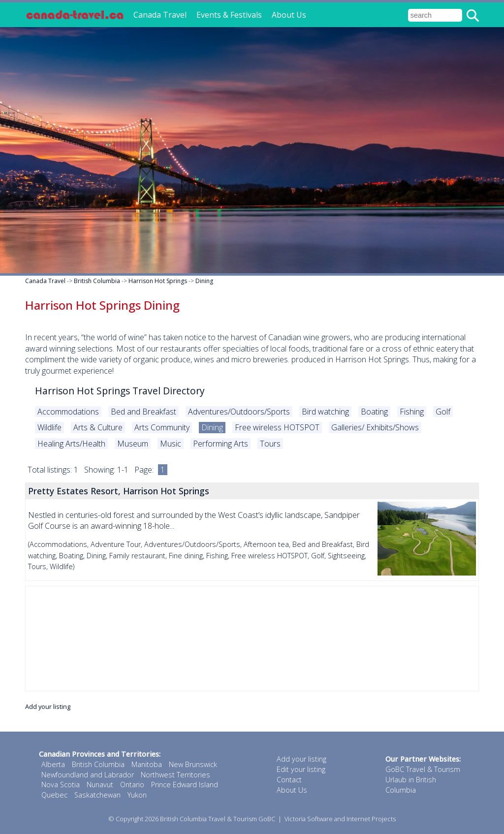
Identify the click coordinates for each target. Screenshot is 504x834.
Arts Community (162, 427)
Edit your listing (301, 769)
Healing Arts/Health (71, 444)
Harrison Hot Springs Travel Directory (120, 391)
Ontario (132, 785)
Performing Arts (220, 444)
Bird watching (325, 412)
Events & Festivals (229, 15)
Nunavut (100, 785)
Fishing (412, 412)
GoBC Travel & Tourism (423, 769)
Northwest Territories (175, 775)
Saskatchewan (97, 795)
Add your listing (48, 706)
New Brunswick (193, 764)
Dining (204, 281)
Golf (443, 412)
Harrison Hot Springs (158, 281)
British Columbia (97, 281)
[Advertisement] (252, 639)
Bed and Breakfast (143, 412)
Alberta (53, 764)
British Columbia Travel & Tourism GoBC (218, 819)
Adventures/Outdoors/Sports (239, 412)
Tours (270, 444)
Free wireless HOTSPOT (277, 427)
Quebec (54, 795)
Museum (133, 444)
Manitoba (147, 764)
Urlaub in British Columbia (411, 785)
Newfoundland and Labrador (88, 775)
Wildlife (49, 427)
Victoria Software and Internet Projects (340, 819)
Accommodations (68, 412)
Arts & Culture (98, 427)
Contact (289, 780)
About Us (289, 15)
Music (171, 444)
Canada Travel (160, 15)
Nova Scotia (61, 785)
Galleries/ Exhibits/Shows (375, 427)
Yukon (137, 795)
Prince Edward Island (185, 785)
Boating (374, 412)
